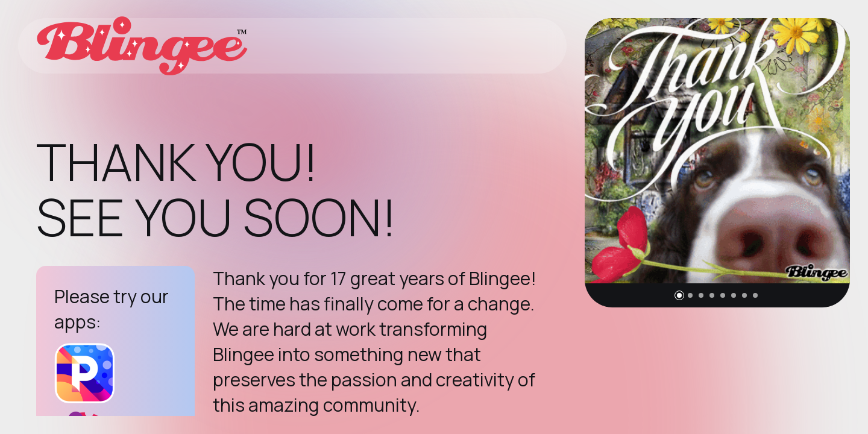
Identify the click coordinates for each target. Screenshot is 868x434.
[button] (679, 295)
